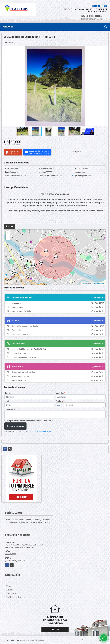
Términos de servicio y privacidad (40, 431)
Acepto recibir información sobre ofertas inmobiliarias (30, 421)
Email (7, 401)
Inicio (9, 582)
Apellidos (60, 393)
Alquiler (10, 590)
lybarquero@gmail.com (15, 560)
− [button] (8, 237)
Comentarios (10, 409)
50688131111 (94, 16)
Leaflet (84, 284)
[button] (106, 49)
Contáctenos (12, 593)
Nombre (8, 393)
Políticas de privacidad (16, 597)
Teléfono (60, 401)
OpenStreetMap (100, 284)
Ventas (9, 586)
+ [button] (8, 233)
